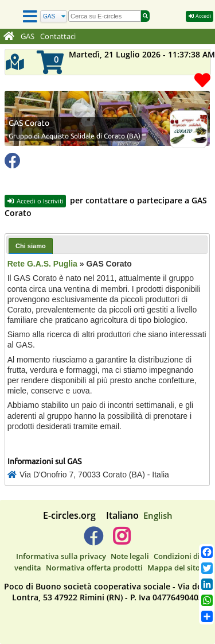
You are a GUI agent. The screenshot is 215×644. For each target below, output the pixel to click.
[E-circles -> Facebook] (93, 541)
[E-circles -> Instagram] (122, 541)
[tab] (31, 246)
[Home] (9, 37)
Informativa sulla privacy (61, 556)
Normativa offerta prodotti (94, 568)
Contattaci (58, 36)
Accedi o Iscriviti (35, 201)
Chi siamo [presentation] (31, 246)
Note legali (130, 556)
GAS (28, 36)
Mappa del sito (174, 568)
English (158, 515)
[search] (105, 16)
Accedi (200, 16)
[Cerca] (54, 16)
